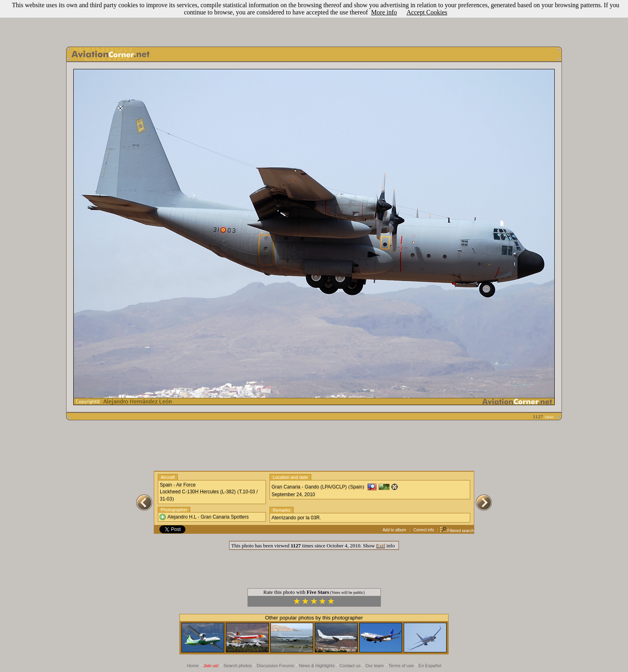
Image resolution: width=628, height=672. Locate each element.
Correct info (424, 530)
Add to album (394, 530)
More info (384, 12)
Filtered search (457, 531)
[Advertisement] (314, 21)
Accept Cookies (427, 12)
